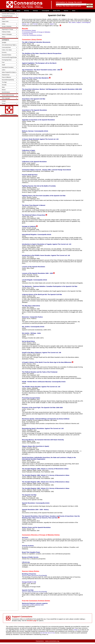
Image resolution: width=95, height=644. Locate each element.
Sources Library (28, 571)
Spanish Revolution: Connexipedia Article (36, 503)
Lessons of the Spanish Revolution (33, 267)
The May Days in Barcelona (31, 306)
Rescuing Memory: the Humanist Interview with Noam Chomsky (43, 440)
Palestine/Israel (6, 75)
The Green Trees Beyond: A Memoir (34, 205)
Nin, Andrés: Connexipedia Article (33, 327)
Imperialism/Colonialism (8, 67)
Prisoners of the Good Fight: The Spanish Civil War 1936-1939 (42, 408)
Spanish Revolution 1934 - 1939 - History (35, 510)
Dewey (24, 24)
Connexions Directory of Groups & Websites (38, 535)
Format (35, 24)
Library (18, 11)
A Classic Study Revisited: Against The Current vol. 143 (40, 139)
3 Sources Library (27, 34)
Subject (79, 22)
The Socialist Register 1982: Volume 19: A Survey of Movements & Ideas (46, 488)
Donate (4, 104)
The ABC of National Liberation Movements (36, 42)
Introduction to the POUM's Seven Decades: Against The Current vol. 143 (46, 255)
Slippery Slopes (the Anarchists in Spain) (35, 446)
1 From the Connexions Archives (32, 35)
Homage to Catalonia (30, 226)
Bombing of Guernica (29, 574)
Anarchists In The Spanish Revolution (34, 110)
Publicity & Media (6, 32)
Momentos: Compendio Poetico (32, 317)
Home (3, 11)
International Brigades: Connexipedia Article (37, 234)
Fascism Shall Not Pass (30, 175)
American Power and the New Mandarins (36, 78)
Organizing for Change (7, 29)
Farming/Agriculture (7, 60)
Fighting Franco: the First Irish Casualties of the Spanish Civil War (44, 196)
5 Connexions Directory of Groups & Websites (36, 32)
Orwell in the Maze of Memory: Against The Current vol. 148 (41, 352)
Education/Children (7, 55)
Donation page (32, 621)
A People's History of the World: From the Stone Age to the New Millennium (48, 362)
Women (4, 90)
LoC (28, 24)
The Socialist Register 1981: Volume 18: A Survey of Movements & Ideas (46, 482)
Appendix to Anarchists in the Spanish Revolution (38, 120)
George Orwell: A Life (29, 582)
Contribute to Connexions (9, 111)
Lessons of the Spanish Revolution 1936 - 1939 (38, 273)
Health (3, 65)
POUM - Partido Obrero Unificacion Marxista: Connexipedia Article (44, 382)
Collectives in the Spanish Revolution (34, 162)
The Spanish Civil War (29, 495)
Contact (4, 101)
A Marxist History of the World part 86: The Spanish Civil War (42, 294)
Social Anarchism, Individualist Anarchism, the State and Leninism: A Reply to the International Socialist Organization (49, 458)
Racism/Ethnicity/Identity (8, 80)
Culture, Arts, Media (7, 50)
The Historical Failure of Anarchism (34, 215)
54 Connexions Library (29, 30)
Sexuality (4, 85)
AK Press (25, 538)
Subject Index (5, 21)
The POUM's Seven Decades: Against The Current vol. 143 (41, 387)
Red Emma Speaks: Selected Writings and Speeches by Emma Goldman (46, 419)
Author (74, 22)
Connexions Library (29, 40)
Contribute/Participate (7, 16)
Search (11, 11)
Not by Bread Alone (28, 341)
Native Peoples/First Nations (9, 72)
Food (3, 62)
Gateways (35, 11)
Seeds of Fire (56, 11)
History (4, 37)
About (74, 11)
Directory (27, 11)
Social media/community (8, 95)
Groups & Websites (7, 26)
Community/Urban (6, 47)
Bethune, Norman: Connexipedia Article (35, 131)
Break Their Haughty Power (31, 552)
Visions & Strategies (7, 34)
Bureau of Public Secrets (30, 557)
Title (70, 22)
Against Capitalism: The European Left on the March (39, 63)
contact (76, 630)
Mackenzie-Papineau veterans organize (35, 603)
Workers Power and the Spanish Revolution (36, 527)
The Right (4, 82)
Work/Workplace (6, 92)
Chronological (86, 22)
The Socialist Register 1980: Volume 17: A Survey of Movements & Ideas (46, 475)
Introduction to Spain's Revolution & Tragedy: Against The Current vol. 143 (47, 244)
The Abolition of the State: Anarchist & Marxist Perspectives (42, 53)
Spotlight (4, 42)
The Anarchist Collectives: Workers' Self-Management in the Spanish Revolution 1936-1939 (52, 89)
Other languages (6, 98)
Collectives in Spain (28, 150)
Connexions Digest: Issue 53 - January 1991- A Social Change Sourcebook (46, 170)
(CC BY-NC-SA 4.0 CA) (48, 633)
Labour (4, 70)
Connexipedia (46, 11)
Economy (4, 52)
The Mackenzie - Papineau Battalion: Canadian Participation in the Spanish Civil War (50, 286)
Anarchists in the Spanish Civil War (34, 99)
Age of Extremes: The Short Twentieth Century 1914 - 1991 (42, 70)
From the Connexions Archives (33, 601)
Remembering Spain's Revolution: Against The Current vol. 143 (43, 428)
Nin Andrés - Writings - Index (31, 333)
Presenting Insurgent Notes (31, 398)
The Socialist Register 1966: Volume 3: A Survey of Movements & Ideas (45, 469)
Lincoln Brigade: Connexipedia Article (34, 280)
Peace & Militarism (6, 77)
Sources (66, 11)
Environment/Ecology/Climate (9, 57)
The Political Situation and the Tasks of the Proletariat (40, 372)
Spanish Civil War (28, 590)
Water (3, 87)
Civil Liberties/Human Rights (9, 45)
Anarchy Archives (28, 546)
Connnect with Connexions (8, 14)
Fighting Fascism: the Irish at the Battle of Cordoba (39, 186)
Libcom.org (26, 562)
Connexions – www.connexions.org (48, 641)
